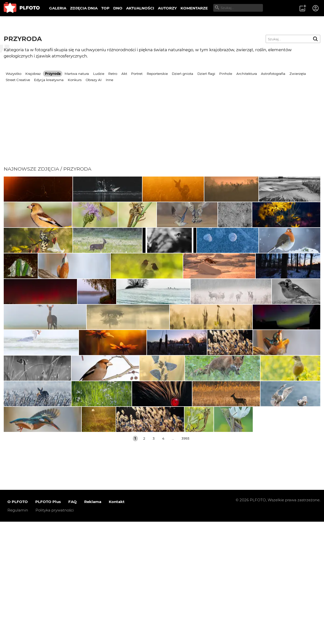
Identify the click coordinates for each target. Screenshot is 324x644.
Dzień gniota (182, 74)
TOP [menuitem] (105, 8)
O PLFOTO (18, 624)
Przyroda (53, 74)
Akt (124, 74)
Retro (113, 74)
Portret (137, 74)
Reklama (93, 624)
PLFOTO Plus (48, 624)
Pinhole (226, 74)
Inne (109, 80)
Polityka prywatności (55, 632)
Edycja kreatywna (49, 80)
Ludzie (99, 74)
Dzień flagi (206, 74)
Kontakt (117, 624)
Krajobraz (33, 74)
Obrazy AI (94, 80)
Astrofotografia (273, 74)
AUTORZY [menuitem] (167, 8)
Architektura (247, 74)
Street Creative (18, 80)
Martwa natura (77, 74)
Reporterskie (157, 74)
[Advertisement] (162, 129)
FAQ (72, 624)
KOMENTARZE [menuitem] (194, 8)
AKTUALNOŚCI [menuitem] (140, 8)
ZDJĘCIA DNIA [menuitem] (84, 8)
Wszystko (14, 74)
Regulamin (18, 632)
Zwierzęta (298, 74)
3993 (185, 561)
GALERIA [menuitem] (58, 8)
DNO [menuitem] (118, 8)
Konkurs (75, 80)
